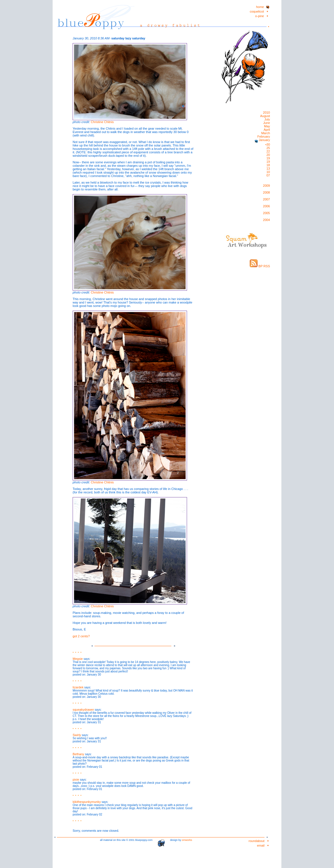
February (264, 136)
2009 (267, 186)
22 (268, 151)
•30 (268, 144)
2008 (267, 192)
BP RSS (260, 266)
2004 (267, 220)
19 (268, 158)
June (267, 123)
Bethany (78, 754)
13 (268, 168)
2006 (267, 206)
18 (268, 165)
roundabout (257, 841)
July (267, 119)
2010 (267, 112)
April (267, 130)
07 (268, 175)
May (267, 126)
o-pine (260, 16)
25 (268, 148)
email (261, 845)
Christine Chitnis (102, 122)
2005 (267, 213)
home (260, 7)
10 (268, 172)
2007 (267, 199)
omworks (187, 840)
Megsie (78, 659)
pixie (76, 779)
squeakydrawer (83, 710)
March (266, 133)
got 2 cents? (81, 636)
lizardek (78, 687)
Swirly (77, 735)
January (264, 140)
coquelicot (257, 11)
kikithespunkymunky (87, 802)
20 (268, 155)
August (265, 116)
